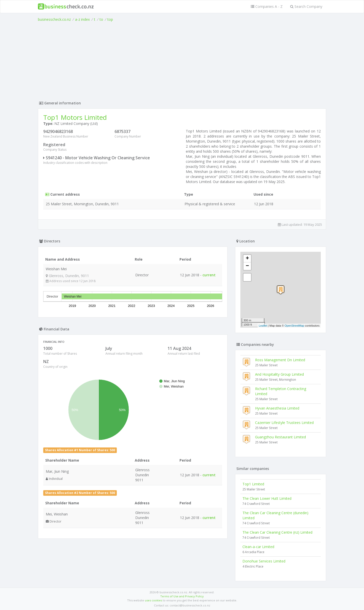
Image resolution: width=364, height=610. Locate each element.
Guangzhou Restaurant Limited (280, 437)
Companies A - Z (267, 6)
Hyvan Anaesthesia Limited (277, 408)
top (110, 19)
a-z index (82, 19)
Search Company (306, 6)
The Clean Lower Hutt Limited (267, 498)
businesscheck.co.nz (54, 19)
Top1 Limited (253, 484)
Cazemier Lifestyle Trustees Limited (284, 423)
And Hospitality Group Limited (279, 374)
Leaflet (263, 326)
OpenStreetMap (294, 326)
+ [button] (247, 259)
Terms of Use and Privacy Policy (182, 596)
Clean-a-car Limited (258, 547)
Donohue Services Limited (264, 561)
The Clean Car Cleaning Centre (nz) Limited (277, 532)
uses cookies (153, 600)
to (101, 19)
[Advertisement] (182, 60)
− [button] (247, 266)
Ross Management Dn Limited (280, 360)
